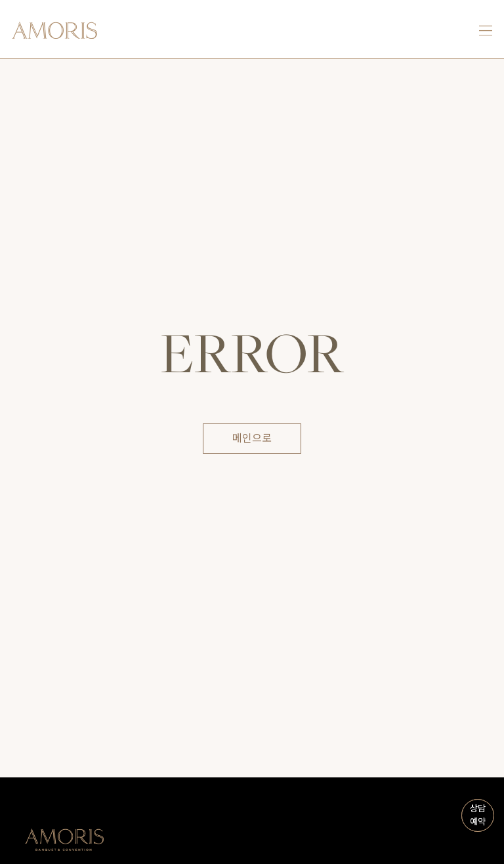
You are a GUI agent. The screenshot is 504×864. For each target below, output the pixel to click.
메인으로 (252, 438)
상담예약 (478, 815)
